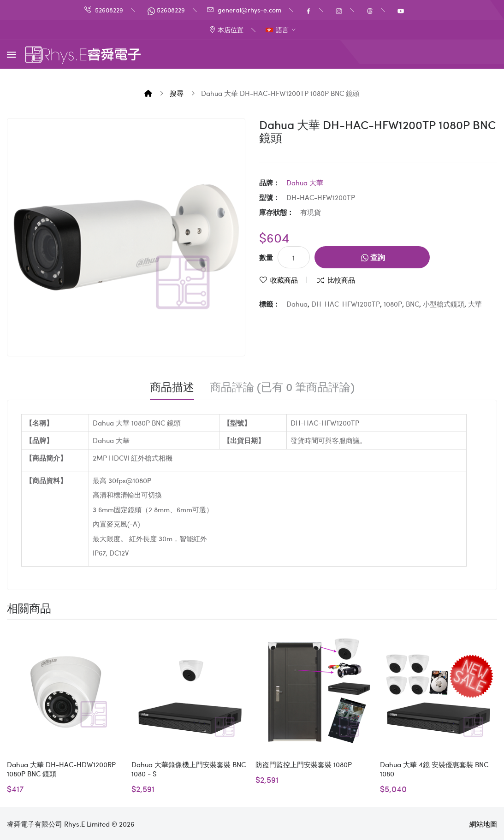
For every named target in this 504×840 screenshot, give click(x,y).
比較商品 (341, 280)
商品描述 (172, 387)
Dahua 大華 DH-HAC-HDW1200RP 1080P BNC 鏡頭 (61, 769)
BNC (412, 304)
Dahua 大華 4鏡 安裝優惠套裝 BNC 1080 (434, 769)
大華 (475, 304)
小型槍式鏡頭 (444, 304)
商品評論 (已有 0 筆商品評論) (282, 387)
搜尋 (177, 93)
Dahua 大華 (305, 183)
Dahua (297, 304)
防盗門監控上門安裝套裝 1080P (304, 764)
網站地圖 (483, 824)
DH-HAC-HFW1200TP (346, 304)
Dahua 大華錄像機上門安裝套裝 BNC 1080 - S (189, 769)
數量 (266, 257)
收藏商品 (284, 280)
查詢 (373, 257)
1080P (393, 304)
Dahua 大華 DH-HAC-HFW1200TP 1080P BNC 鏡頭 (280, 93)
